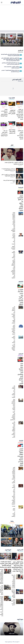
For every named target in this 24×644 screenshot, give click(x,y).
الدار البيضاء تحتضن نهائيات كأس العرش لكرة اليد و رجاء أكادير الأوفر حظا (7, 546)
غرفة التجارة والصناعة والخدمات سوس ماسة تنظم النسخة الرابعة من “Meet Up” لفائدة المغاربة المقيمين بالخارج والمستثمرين (13, 409)
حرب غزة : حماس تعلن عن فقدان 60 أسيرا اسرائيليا (4, 133)
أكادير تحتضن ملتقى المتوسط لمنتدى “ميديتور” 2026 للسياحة (13, 330)
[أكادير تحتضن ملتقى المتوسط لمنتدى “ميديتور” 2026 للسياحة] (21, 326)
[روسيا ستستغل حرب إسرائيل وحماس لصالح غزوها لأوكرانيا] (4, 103)
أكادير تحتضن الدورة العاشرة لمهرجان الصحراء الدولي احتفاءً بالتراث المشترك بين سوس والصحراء (13, 475)
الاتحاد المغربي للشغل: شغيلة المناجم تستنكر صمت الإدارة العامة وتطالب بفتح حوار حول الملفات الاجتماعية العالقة (13, 222)
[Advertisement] (12, 17)
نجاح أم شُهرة (12, 633)
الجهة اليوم (20, 36)
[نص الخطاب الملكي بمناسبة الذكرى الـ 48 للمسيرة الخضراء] (20, 124)
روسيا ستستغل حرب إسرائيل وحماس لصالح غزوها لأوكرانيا (4, 112)
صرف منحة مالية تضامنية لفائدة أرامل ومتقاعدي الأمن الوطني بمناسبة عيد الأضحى (20, 373)
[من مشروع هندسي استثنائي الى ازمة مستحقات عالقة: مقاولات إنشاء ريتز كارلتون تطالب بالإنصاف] (21, 307)
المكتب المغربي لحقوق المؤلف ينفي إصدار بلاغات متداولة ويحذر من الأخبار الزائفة (20, 457)
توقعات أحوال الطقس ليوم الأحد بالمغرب (12, 131)
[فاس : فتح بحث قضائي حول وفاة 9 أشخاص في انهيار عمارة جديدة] (8, 587)
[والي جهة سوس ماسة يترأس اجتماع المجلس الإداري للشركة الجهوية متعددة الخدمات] (20, 577)
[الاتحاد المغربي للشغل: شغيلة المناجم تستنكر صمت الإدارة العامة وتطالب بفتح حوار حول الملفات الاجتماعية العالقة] (21, 214)
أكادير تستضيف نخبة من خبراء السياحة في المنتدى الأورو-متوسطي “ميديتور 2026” (13, 343)
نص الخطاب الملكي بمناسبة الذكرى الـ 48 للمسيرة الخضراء (20, 135)
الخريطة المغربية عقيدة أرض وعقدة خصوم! (9, 181)
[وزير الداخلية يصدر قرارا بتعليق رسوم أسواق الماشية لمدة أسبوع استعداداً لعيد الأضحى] (21, 423)
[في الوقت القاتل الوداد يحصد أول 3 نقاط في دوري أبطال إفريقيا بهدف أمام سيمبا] (20, 103)
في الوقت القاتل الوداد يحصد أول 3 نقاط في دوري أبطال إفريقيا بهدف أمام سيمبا (20, 114)
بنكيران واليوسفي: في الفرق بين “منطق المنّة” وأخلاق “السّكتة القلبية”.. (8, 175)
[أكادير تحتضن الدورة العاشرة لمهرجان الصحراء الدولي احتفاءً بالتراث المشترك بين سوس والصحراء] (21, 468)
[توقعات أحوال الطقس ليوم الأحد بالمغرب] (12, 123)
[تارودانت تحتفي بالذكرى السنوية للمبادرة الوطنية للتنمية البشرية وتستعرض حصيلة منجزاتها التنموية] (8, 571)
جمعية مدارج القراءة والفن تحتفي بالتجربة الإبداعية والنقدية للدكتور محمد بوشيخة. (12, 44)
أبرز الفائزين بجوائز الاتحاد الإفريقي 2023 (12, 112)
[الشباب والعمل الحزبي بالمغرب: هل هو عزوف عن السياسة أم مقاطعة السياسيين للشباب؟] (21, 235)
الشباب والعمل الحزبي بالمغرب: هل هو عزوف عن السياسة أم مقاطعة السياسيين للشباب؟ (13, 241)
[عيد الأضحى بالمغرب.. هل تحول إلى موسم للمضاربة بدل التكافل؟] (12, 155)
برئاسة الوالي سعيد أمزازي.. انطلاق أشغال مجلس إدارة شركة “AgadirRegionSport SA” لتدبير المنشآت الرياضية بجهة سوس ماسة (17, 567)
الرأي (21, 539)
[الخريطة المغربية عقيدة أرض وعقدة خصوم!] (20, 182)
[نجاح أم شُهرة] (12, 629)
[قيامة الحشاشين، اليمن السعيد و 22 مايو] (20, 601)
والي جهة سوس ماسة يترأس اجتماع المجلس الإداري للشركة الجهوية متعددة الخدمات (13, 581)
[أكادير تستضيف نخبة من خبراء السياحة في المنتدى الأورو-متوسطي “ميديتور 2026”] (21, 337)
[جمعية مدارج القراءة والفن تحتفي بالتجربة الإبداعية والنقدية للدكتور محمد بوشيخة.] (12, 40)
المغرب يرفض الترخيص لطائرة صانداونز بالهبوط (13, 536)
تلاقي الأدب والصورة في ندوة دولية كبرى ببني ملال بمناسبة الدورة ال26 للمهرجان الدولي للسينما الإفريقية (13, 494)
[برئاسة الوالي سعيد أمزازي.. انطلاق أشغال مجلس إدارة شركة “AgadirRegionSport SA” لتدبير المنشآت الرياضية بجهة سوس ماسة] (17, 556)
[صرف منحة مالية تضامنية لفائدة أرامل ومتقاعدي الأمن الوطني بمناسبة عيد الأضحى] (20, 359)
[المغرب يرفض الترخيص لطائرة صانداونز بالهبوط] (12, 531)
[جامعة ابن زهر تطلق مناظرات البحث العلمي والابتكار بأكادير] (20, 592)
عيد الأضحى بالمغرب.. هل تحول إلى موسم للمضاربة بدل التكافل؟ (14, 163)
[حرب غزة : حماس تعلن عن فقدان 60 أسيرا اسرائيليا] (4, 124)
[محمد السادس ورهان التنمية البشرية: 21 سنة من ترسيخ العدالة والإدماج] (20, 171)
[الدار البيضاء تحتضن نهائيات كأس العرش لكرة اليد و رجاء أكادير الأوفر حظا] (6, 542)
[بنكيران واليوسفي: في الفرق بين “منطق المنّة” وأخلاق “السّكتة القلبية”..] (20, 176)
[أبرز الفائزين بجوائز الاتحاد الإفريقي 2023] (12, 104)
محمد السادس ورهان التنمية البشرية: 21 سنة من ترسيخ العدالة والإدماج (8, 169)
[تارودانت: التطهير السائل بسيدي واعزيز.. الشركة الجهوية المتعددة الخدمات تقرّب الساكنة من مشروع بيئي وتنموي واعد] (8, 598)
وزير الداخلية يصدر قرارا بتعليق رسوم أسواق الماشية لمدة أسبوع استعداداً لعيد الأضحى (13, 429)
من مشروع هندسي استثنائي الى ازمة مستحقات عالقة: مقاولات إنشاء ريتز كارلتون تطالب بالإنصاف (13, 315)
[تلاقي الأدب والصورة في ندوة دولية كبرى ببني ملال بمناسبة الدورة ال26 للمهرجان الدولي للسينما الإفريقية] (21, 486)
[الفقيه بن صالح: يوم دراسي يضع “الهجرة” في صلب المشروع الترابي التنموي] (20, 286)
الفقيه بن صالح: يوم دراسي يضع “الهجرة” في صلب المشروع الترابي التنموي (20, 297)
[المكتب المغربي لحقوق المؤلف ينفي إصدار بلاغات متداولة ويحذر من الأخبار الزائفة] (20, 445)
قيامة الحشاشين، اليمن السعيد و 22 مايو (13, 602)
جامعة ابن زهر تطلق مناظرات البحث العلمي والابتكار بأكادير (13, 594)
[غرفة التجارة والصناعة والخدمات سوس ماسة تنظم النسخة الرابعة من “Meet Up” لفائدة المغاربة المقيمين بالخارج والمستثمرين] (21, 400)
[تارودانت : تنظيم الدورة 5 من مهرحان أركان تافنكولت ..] (21, 507)
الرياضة (21, 526)
